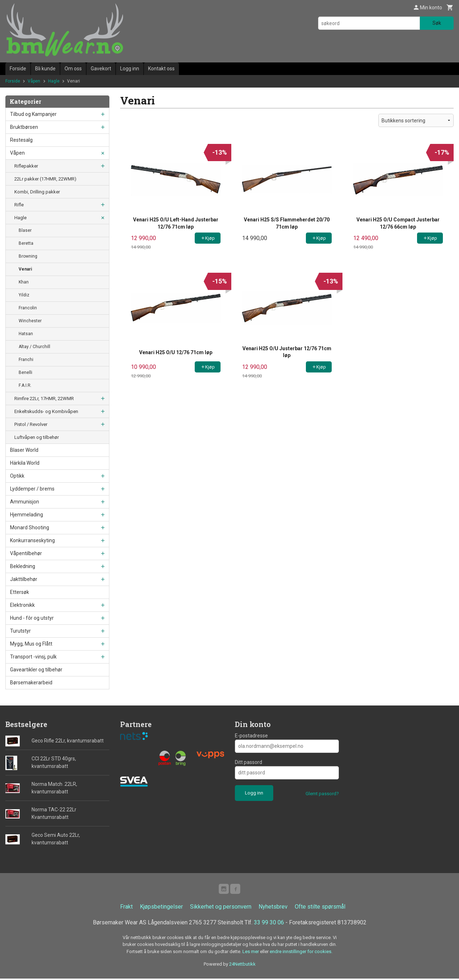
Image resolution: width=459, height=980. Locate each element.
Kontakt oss (161, 69)
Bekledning (23, 566)
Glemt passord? (322, 794)
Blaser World (24, 450)
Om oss (73, 69)
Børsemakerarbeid (31, 683)
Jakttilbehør (24, 579)
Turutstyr (20, 631)
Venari (25, 269)
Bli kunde (45, 69)
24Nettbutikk (242, 965)
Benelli (25, 372)
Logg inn (130, 69)
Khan (24, 282)
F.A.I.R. (25, 385)
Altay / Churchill (34, 347)
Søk (437, 23)
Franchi (26, 360)
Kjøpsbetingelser (161, 908)
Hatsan (26, 334)
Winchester (30, 321)
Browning (28, 256)
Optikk (17, 476)
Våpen (17, 153)
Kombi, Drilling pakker (37, 192)
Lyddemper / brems (32, 489)
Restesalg (21, 140)
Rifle (19, 205)
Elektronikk (22, 605)
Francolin (28, 308)
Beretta (26, 243)
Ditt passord (249, 762)
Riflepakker (26, 166)
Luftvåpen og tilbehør (37, 437)
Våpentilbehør (26, 553)
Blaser (25, 230)
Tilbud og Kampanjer (33, 114)
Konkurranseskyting (32, 540)
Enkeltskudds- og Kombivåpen (46, 411)
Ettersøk (20, 592)
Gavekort (101, 69)
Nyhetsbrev (273, 908)
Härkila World (25, 463)
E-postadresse (251, 736)
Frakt (126, 908)
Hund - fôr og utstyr (32, 618)
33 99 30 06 (269, 924)
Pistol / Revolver (31, 424)
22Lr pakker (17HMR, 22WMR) (45, 179)
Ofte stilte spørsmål (320, 908)
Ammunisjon (25, 502)
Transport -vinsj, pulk (33, 657)
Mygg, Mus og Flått (31, 644)
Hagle (20, 218)
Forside (18, 69)
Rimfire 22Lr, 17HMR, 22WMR (44, 398)
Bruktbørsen (24, 127)
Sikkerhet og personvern (221, 908)
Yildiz (24, 295)
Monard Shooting (30, 527)
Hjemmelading (27, 515)
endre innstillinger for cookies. (301, 953)
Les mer (251, 953)
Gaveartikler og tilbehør (36, 670)
